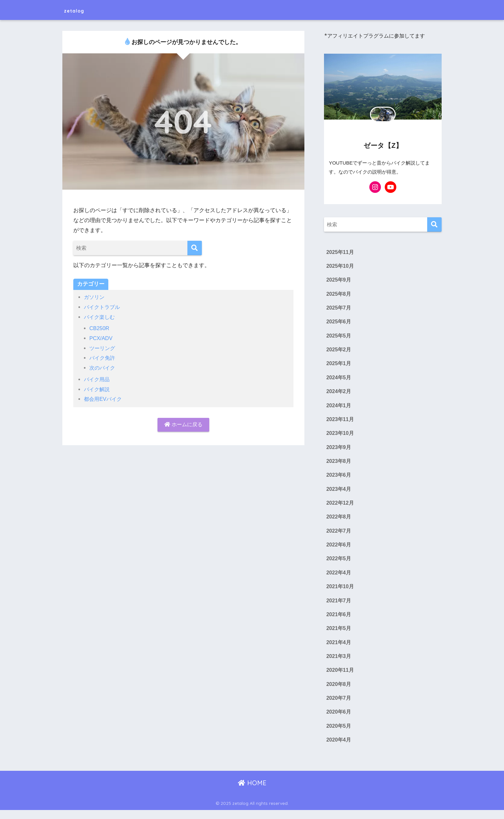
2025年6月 (339, 323)
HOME (252, 792)
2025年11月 (340, 252)
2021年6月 (339, 621)
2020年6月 (339, 720)
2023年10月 (340, 437)
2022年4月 (339, 578)
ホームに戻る (184, 425)
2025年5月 (339, 337)
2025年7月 (339, 309)
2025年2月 (339, 351)
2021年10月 (340, 593)
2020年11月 (340, 678)
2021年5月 (339, 635)
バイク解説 (98, 389)
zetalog (79, 10)
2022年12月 (340, 508)
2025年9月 (339, 281)
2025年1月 (339, 366)
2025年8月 (339, 295)
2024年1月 (339, 408)
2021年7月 (339, 607)
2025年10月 (340, 266)
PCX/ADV (101, 338)
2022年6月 (339, 550)
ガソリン (95, 297)
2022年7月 (339, 536)
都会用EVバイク (104, 399)
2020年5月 (339, 734)
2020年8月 (339, 692)
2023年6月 (339, 479)
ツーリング (103, 348)
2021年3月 (339, 663)
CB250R (99, 328)
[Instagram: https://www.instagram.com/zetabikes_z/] (375, 187)
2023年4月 (339, 493)
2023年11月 (340, 422)
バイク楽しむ (100, 317)
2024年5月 (339, 380)
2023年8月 (339, 465)
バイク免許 (103, 358)
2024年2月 (339, 394)
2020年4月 (339, 749)
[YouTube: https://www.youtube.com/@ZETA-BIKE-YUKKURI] (391, 187)
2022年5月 (339, 564)
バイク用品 (98, 379)
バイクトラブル (103, 307)
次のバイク (103, 368)
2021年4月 (339, 649)
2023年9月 (339, 451)
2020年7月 (339, 706)
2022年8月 (339, 522)
